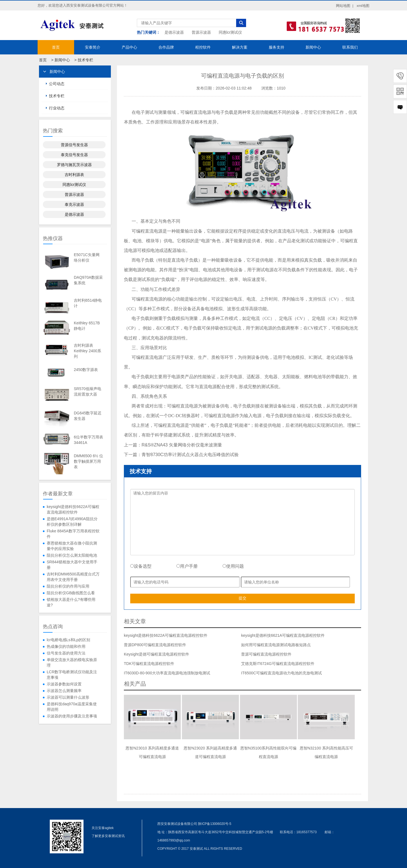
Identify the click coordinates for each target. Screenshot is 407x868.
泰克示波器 (74, 204)
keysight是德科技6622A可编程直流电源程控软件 (73, 509)
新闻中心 (313, 47)
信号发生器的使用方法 (66, 653)
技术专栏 (85, 60)
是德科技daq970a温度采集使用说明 (72, 707)
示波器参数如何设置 (64, 684)
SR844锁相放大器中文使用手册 (72, 565)
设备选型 (141, 566)
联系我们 (350, 47)
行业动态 (57, 108)
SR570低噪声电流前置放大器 (88, 391)
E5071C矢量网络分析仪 (87, 257)
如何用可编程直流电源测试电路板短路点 (276, 645)
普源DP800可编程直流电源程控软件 (155, 645)
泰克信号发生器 (74, 155)
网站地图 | (345, 6)
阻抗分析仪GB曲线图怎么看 (71, 593)
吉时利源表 (74, 175)
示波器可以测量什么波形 (68, 697)
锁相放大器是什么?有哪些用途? (71, 602)
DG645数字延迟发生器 (88, 416)
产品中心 (129, 47)
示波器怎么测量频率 (64, 691)
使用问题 (233, 566)
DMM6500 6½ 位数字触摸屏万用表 (88, 461)
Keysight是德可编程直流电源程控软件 (156, 654)
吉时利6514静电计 (88, 303)
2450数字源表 (86, 370)
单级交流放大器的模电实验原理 (72, 662)
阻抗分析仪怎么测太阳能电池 (72, 555)
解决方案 (240, 47)
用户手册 (187, 566)
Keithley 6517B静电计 (87, 326)
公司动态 (57, 84)
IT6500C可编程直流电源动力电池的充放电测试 (281, 673)
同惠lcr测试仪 (230, 32)
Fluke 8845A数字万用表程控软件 (73, 534)
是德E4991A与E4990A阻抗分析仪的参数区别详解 (72, 522)
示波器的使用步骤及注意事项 (72, 716)
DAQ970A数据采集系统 (88, 280)
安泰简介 (93, 47)
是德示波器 (174, 32)
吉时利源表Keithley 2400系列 (88, 351)
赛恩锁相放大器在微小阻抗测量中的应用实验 (72, 546)
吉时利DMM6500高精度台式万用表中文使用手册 (73, 577)
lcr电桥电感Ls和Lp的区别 (68, 640)
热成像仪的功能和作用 (66, 646)
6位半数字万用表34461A (88, 440)
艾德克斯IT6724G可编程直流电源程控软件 (278, 664)
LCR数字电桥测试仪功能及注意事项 (72, 675)
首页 (56, 47)
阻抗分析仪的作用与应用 (68, 586)
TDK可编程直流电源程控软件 (149, 664)
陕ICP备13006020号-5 (215, 824)
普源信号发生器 (74, 145)
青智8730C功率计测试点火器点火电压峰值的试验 (190, 455)
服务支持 (276, 47)
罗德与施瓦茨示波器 (74, 165)
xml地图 (363, 6)
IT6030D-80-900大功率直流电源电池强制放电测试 (167, 673)
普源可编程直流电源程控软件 (266, 654)
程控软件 (203, 47)
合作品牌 (166, 47)
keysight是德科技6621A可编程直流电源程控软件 (283, 635)
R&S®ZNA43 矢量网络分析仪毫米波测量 (182, 445)
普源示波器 (201, 32)
